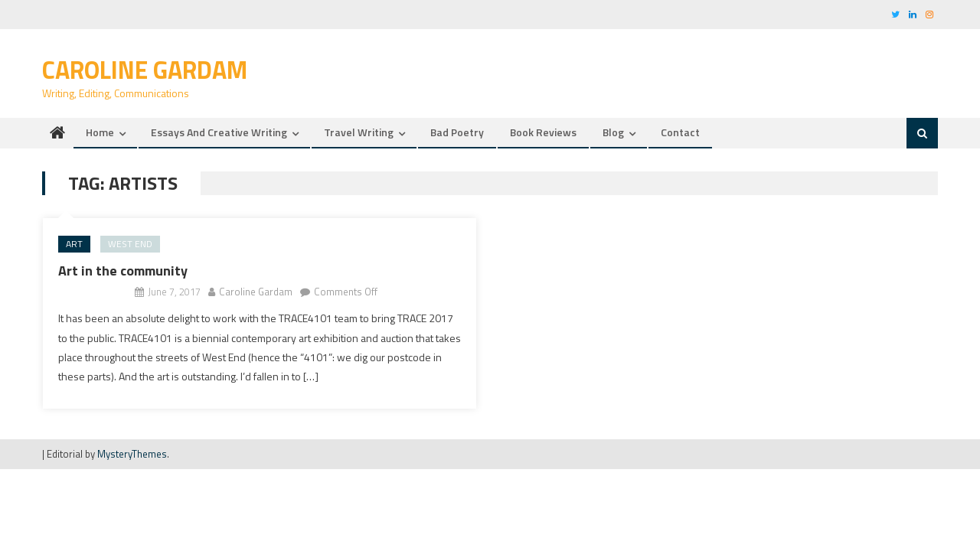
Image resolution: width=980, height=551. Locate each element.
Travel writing (359, 132)
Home (100, 132)
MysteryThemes (132, 454)
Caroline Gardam (145, 70)
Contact (680, 132)
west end (130, 244)
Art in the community (123, 271)
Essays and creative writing (219, 132)
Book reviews (543, 132)
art (74, 244)
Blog (613, 132)
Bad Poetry (457, 132)
